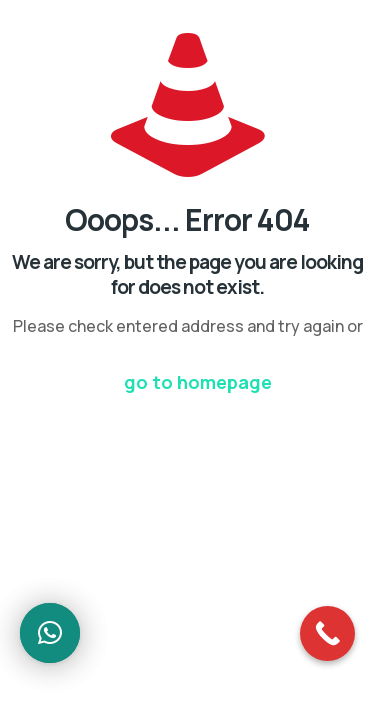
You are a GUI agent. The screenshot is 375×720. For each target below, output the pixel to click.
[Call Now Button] (327, 633)
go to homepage (198, 382)
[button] (50, 633)
